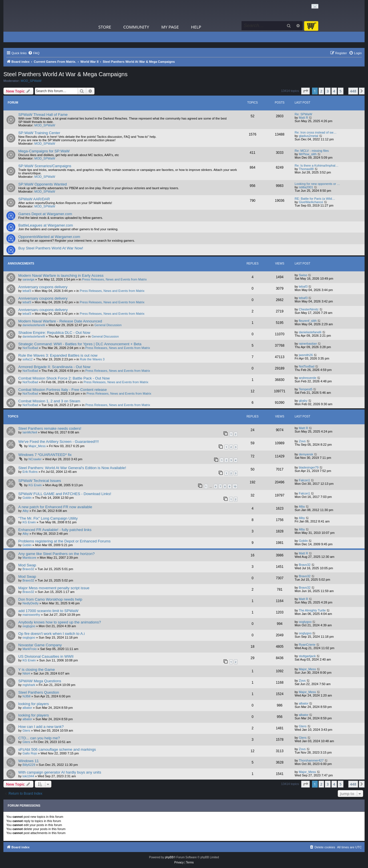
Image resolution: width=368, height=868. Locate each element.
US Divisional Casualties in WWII (46, 656)
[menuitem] (34, 53)
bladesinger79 (309, 467)
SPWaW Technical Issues (40, 481)
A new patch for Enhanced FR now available (55, 507)
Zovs (302, 441)
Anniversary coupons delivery (43, 287)
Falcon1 (304, 480)
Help (196, 27)
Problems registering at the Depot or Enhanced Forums (64, 541)
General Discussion (108, 325)
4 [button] (334, 91)
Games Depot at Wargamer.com (45, 214)
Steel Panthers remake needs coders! (50, 428)
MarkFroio (30, 649)
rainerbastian (308, 344)
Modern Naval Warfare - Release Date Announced (60, 321)
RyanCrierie (307, 645)
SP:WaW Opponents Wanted (43, 184)
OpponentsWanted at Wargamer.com (49, 237)
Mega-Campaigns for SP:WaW (44, 151)
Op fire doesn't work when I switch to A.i (52, 634)
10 (235, 486)
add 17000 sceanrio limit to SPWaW (48, 611)
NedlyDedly (31, 603)
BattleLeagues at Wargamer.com (46, 225)
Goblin (27, 498)
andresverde (308, 378)
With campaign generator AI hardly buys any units (60, 772)
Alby (26, 511)
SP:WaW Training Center (39, 133)
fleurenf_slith (308, 321)
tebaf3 (27, 291)
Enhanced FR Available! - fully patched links (55, 530)
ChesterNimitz (309, 309)
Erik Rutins (30, 472)
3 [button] (328, 91)
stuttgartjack (307, 656)
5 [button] (340, 91)
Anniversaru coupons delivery (43, 310)
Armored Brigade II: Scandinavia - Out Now (54, 367)
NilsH (26, 673)
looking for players (34, 704)
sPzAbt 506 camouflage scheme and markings (57, 749)
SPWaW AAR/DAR (34, 199)
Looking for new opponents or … (317, 184)
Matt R (303, 118)
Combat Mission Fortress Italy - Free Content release (63, 390)
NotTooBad (30, 348)
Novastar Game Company (40, 645)
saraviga (29, 279)
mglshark (29, 685)
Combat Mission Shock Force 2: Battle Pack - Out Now (64, 378)
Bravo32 (28, 569)
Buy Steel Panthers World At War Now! (51, 248)
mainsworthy (31, 615)
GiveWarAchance (311, 202)
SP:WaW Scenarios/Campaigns (45, 166)
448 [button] (353, 91)
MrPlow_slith (308, 154)
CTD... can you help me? (39, 738)
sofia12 (28, 359)
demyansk (306, 454)
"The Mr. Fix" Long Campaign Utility (48, 518)
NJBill (27, 696)
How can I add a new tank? (41, 727)
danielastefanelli (34, 325)
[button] (305, 91)
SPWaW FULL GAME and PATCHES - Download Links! (65, 494)
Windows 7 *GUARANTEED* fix (45, 455)
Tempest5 (306, 389)
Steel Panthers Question (39, 692)
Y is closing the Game (37, 670)
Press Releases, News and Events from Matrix (114, 279)
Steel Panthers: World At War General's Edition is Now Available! (72, 468)
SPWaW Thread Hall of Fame (43, 115)
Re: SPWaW (303, 114)
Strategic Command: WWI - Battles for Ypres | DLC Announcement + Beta (80, 344)
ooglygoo (29, 626)
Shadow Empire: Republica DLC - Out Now (54, 333)
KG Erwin (35, 485)
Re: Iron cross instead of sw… (316, 132)
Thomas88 (306, 169)
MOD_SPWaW (31, 81)
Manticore (29, 558)
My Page (170, 27)
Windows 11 (29, 761)
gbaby (303, 401)
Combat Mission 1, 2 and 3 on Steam (49, 401)
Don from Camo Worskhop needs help (50, 599)
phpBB (169, 857)
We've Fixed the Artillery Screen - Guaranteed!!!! (59, 442)
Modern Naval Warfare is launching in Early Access (61, 275)
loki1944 (28, 776)
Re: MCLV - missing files (312, 151)
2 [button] (321, 91)
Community (136, 27)
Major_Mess (37, 446)
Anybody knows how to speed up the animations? (60, 622)
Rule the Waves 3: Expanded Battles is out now (58, 355)
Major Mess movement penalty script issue (54, 588)
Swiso (303, 275)
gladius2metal (309, 136)
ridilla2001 (306, 187)
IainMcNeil (30, 432)
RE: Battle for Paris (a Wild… (315, 199)
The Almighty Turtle (312, 610)
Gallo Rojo (30, 753)
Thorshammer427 (311, 760)
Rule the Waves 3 (92, 359)
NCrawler (35, 459)
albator (27, 708)
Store (105, 27)
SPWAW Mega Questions (40, 681)
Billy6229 (29, 765)
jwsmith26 (306, 355)
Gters (26, 730)
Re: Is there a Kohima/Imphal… (316, 165)
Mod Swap (27, 565)
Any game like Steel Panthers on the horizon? (57, 554)
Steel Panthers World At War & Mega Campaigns (66, 74)
